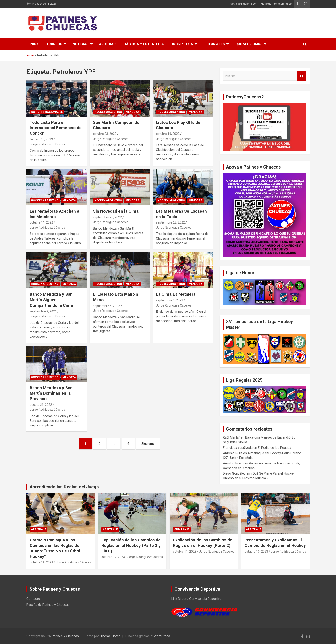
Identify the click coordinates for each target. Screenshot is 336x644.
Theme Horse (110, 636)
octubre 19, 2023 (41, 562)
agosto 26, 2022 (41, 405)
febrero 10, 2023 (41, 139)
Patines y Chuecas (65, 636)
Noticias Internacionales (276, 4)
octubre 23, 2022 (105, 134)
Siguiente (148, 444)
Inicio (35, 44)
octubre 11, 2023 (185, 552)
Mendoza (132, 112)
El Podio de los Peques (274, 448)
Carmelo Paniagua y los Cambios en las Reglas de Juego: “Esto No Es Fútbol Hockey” (55, 548)
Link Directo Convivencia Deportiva (196, 599)
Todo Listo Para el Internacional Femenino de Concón (56, 128)
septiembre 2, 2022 (170, 300)
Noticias (81, 44)
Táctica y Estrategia (144, 44)
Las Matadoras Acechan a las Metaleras (54, 214)
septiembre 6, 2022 (106, 306)
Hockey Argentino (108, 112)
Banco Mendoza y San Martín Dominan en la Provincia (51, 393)
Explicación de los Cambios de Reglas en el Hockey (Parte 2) (203, 543)
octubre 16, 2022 (168, 134)
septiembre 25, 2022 (107, 217)
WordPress (162, 636)
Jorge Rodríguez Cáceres (47, 144)
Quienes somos (249, 44)
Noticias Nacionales (243, 4)
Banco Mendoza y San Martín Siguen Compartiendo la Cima (51, 300)
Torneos (54, 44)
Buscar (302, 76)
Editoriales (214, 44)
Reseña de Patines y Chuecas (48, 605)
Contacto (33, 599)
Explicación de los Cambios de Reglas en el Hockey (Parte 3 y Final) (131, 545)
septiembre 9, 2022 (43, 311)
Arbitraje (108, 44)
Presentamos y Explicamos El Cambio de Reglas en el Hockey (275, 543)
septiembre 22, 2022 (170, 222)
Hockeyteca (182, 44)
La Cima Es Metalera (176, 294)
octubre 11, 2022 (41, 222)
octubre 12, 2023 (113, 557)
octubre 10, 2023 (256, 552)
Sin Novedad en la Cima (116, 211)
